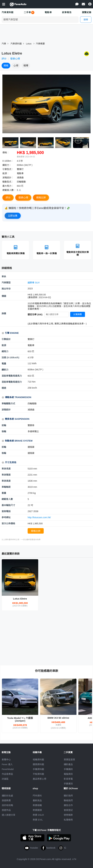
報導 (26, 66)
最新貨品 (37, 800)
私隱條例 (68, 820)
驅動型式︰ (8, 182)
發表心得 (15, 59)
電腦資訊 (68, 774)
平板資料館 (38, 774)
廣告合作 (68, 805)
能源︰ (6, 173)
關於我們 (68, 796)
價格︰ (6, 153)
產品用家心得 (40, 779)
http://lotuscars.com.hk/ (39, 517)
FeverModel (8, 769)
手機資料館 (38, 769)
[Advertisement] (47, 638)
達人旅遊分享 (9, 815)
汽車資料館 (8, 12)
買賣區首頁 (69, 760)
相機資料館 (38, 760)
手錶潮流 (68, 784)
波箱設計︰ (8, 178)
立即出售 (13, 216)
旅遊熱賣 (6, 800)
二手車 (27, 12)
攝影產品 (68, 764)
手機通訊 (68, 769)
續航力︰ (7, 165)
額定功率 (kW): (35, 315)
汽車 (4, 44)
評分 (4, 59)
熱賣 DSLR (38, 815)
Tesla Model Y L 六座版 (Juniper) (20, 719)
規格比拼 (41, 198)
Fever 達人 (7, 764)
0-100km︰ (8, 161)
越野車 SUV (34, 283)
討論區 (5, 779)
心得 (16, 66)
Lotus (29, 44)
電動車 (48, 12)
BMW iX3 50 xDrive (58, 718)
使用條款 (68, 815)
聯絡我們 (68, 800)
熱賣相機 (37, 805)
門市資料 (37, 796)
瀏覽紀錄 (87, 12)
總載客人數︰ (9, 190)
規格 (6, 66)
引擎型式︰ (8, 169)
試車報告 (67, 12)
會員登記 (68, 810)
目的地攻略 (7, 805)
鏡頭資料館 (38, 764)
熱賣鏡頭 (37, 810)
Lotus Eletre (20, 599)
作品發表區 (7, 774)
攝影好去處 (7, 796)
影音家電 (68, 779)
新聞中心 (6, 760)
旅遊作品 (6, 810)
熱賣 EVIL (38, 820)
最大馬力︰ (8, 186)
